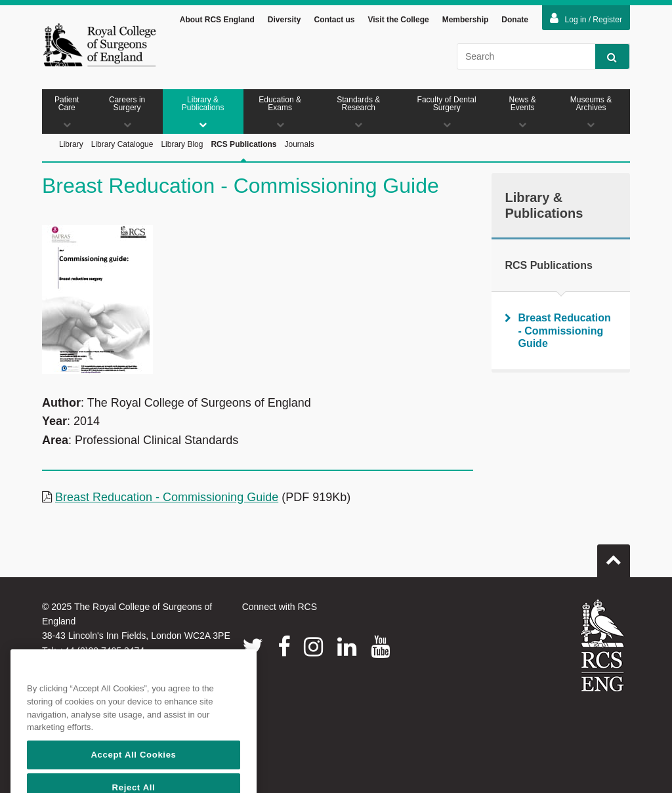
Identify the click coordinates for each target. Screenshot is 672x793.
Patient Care (67, 112)
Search (606, 57)
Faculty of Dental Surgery (447, 112)
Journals (299, 144)
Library (71, 144)
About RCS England (217, 20)
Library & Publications (203, 112)
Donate (515, 20)
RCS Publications (243, 159)
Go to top (614, 556)
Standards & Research (359, 112)
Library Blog (182, 144)
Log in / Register (586, 18)
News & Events (522, 112)
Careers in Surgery (127, 112)
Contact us (334, 20)
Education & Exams (280, 112)
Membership (466, 20)
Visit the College (399, 20)
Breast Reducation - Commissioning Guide (167, 497)
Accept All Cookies (133, 771)
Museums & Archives (591, 112)
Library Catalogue (122, 144)
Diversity (284, 20)
